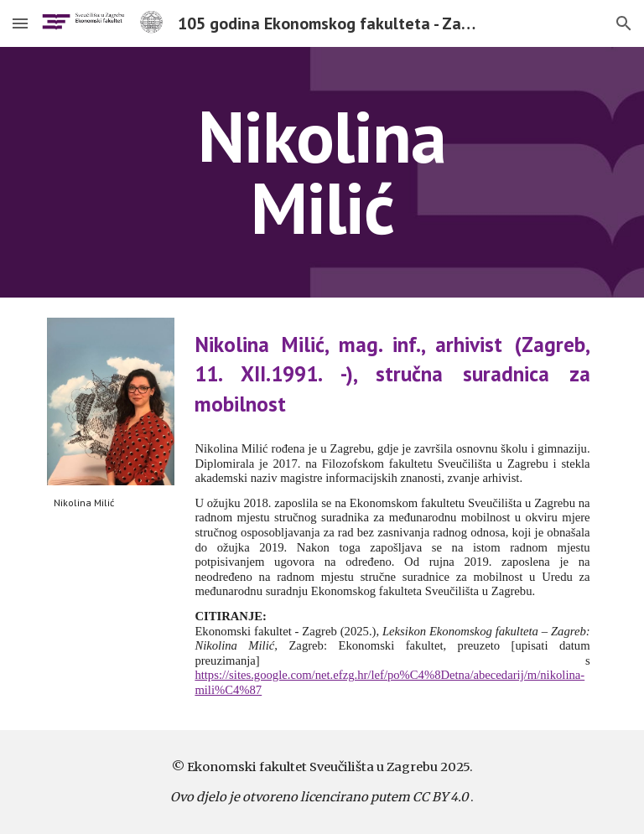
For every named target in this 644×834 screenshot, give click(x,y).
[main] (322, 172)
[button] (20, 23)
